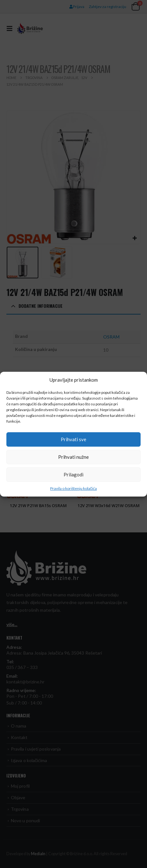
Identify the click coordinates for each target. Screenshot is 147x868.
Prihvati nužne (73, 457)
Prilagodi (73, 474)
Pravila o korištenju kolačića (73, 488)
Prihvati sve (73, 439)
